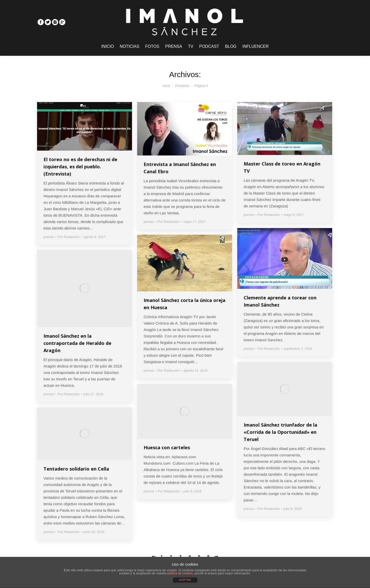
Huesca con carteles (167, 447)
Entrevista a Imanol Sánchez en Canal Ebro (180, 168)
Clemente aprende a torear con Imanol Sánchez (280, 301)
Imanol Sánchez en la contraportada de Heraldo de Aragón (77, 343)
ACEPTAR (185, 580)
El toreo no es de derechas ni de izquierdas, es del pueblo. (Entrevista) (80, 167)
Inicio (166, 86)
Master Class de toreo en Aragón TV (282, 167)
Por (69, 237)
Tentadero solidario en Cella (76, 469)
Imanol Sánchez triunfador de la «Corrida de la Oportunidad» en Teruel (280, 432)
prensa (49, 237)
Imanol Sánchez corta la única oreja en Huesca (184, 304)
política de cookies (180, 573)
